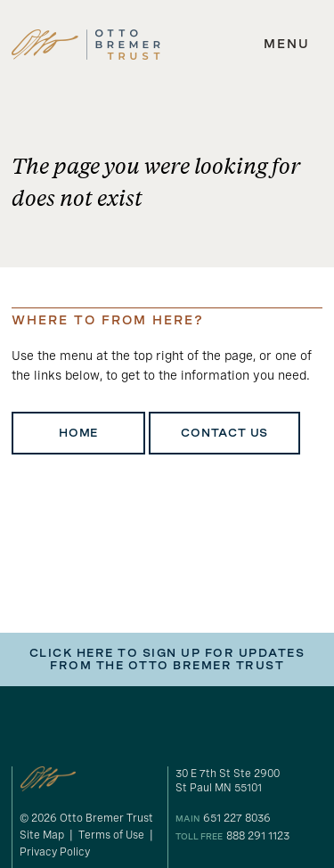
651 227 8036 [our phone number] (237, 818)
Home (78, 433)
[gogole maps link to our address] (249, 781)
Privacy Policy (55, 852)
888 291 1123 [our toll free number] (258, 836)
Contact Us (224, 433)
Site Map (42, 835)
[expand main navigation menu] (287, 45)
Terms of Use (111, 835)
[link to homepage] (86, 45)
